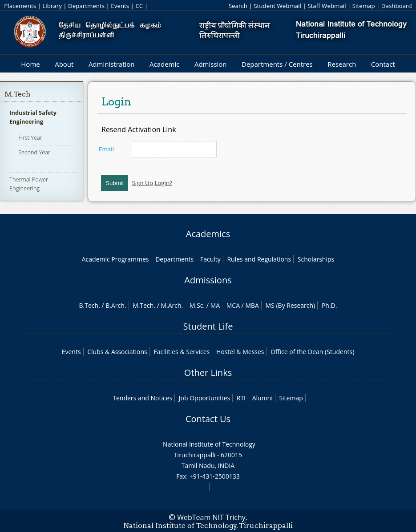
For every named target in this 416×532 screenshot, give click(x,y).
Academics (208, 234)
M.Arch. (172, 305)
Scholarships (316, 259)
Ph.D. (329, 305)
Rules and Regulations (259, 259)
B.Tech (89, 305)
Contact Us (208, 419)
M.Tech (18, 94)
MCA (233, 305)
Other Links (208, 373)
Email (106, 149)
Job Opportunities (204, 398)
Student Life (208, 326)
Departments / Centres (277, 64)
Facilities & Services (182, 352)
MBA (252, 305)
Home (30, 64)
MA (215, 305)
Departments (86, 6)
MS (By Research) (291, 305)
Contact (383, 64)
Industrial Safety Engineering (33, 117)
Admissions (208, 280)
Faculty (210, 259)
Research (342, 64)
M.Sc (196, 305)
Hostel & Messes (240, 352)
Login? (163, 183)
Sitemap (364, 6)
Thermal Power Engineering (29, 184)
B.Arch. (116, 305)
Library (52, 6)
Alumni (263, 398)
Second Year (34, 152)
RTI (241, 398)
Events (120, 6)
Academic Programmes (115, 259)
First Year (30, 137)
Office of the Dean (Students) (312, 352)
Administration (112, 64)
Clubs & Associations (117, 352)
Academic (164, 64)
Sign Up (142, 183)
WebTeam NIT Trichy (211, 517)
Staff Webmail (327, 6)
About (64, 64)
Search (238, 6)
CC (139, 6)
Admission (211, 64)
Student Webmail (277, 6)
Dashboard (397, 6)
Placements (20, 6)
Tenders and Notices (142, 398)
